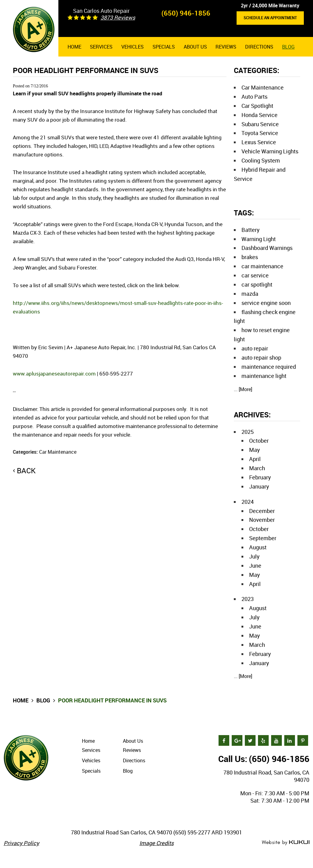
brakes (250, 257)
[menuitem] (74, 47)
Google (237, 740)
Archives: (252, 415)
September (263, 538)
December (262, 511)
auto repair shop (261, 357)
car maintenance (262, 266)
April (255, 459)
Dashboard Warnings (267, 248)
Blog (288, 47)
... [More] (243, 389)
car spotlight (257, 284)
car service (255, 275)
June (255, 566)
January (259, 486)
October (259, 441)
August (258, 547)
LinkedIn (290, 740)
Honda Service (260, 115)
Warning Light (259, 239)
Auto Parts (254, 97)
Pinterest (303, 740)
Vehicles (133, 47)
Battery (250, 230)
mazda (250, 294)
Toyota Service (260, 133)
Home (74, 47)
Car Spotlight (257, 106)
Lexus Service (259, 142)
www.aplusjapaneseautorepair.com (54, 374)
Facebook (224, 740)
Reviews (226, 47)
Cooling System (261, 160)
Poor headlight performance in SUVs (112, 700)
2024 (248, 502)
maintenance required (269, 367)
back (26, 471)
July (254, 556)
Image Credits (156, 843)
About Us (195, 47)
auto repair (255, 348)
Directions (259, 47)
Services (101, 47)
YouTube (276, 740)
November (262, 520)
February (260, 477)
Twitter (250, 740)
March (257, 468)
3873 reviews (118, 17)
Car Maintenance (58, 452)
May (254, 450)
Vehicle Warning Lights (270, 151)
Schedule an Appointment (270, 18)
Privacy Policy (21, 843)
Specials (164, 47)
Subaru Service (260, 124)
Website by (285, 843)
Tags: (244, 213)
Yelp (263, 740)
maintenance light (264, 376)
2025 (248, 432)
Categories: (257, 70)
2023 (248, 599)
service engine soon (266, 303)
